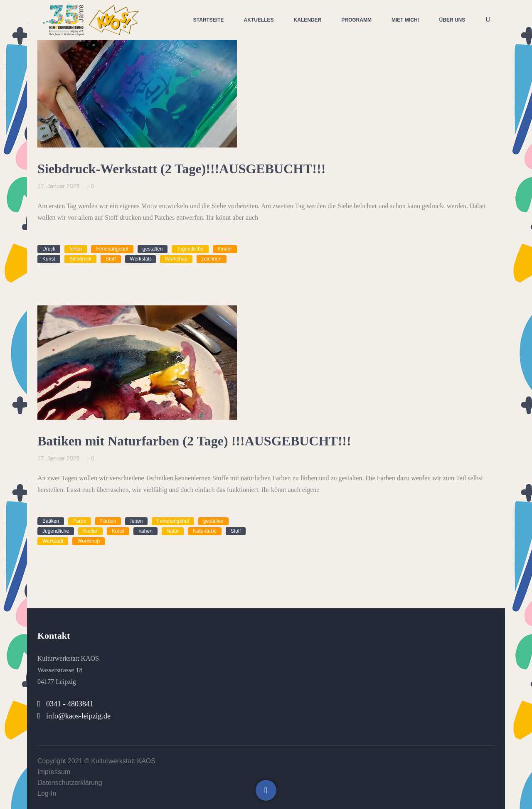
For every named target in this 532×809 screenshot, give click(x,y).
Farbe (80, 521)
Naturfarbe (205, 531)
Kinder (225, 249)
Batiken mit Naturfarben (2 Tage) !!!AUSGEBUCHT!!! (194, 441)
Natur (173, 531)
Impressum (54, 772)
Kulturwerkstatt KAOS (123, 761)
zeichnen (212, 259)
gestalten (153, 249)
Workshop (176, 259)
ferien (76, 249)
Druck (49, 249)
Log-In (47, 793)
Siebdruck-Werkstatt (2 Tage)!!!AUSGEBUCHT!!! (181, 169)
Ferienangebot (112, 249)
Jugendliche (190, 249)
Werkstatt (140, 259)
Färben (108, 521)
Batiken (51, 521)
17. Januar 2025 (58, 186)
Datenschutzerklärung (70, 783)
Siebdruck (80, 259)
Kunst (49, 259)
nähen (145, 531)
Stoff (111, 259)
